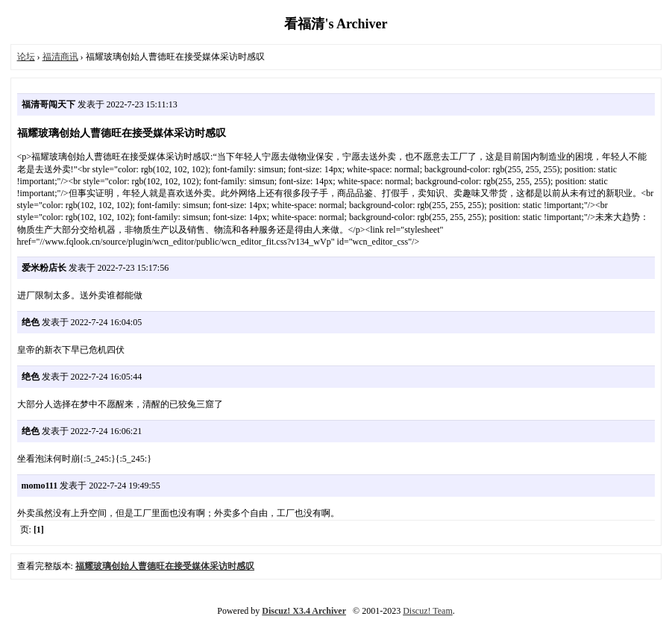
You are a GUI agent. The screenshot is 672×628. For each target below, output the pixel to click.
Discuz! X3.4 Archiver (304, 611)
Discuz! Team (428, 611)
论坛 (26, 57)
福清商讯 (60, 57)
